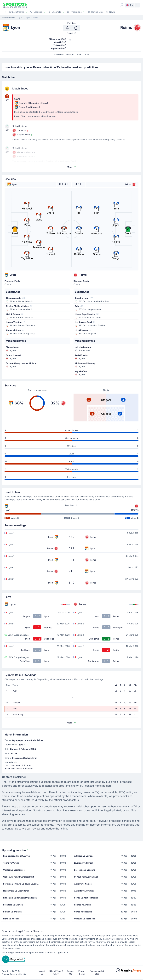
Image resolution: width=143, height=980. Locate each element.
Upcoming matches (16, 850)
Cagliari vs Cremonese (14, 870)
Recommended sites (97, 972)
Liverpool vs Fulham (84, 863)
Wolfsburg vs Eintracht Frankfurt (19, 877)
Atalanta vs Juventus (84, 891)
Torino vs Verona (11, 863)
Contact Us (71, 972)
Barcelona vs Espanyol (85, 870)
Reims (135, 510)
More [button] (72, 167)
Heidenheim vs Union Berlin (16, 891)
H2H (79, 54)
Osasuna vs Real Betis (85, 919)
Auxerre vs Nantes (83, 884)
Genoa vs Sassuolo (83, 912)
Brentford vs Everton (13, 905)
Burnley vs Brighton (12, 912)
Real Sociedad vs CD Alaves (17, 856)
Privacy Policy (82, 972)
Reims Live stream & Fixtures (19, 769)
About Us (42, 972)
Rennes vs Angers (83, 905)
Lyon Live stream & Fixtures (18, 765)
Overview (59, 54)
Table (86, 54)
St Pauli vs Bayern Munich (86, 877)
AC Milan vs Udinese (84, 856)
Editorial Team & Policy (56, 972)
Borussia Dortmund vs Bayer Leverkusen (22, 884)
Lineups (70, 54)
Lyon (7, 510)
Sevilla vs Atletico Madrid (86, 898)
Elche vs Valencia (11, 919)
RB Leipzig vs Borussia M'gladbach (20, 898)
